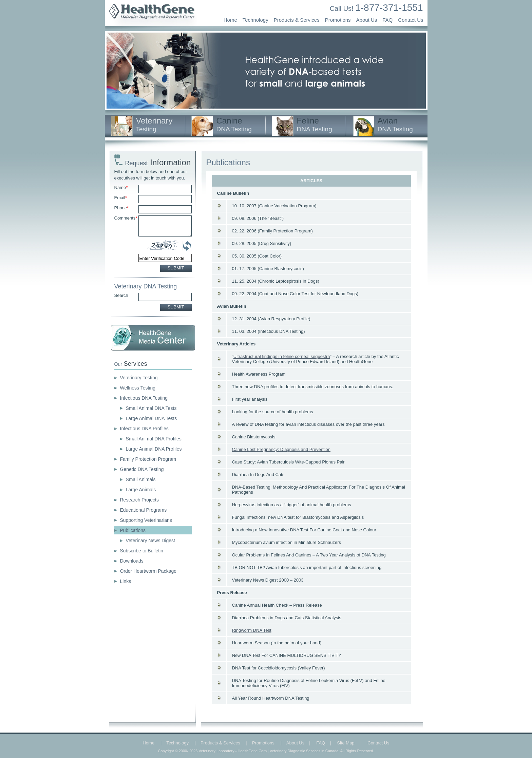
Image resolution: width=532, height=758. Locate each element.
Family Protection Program (148, 459)
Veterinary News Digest (151, 541)
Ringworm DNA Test (252, 630)
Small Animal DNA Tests (151, 408)
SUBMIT (176, 268)
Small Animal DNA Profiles (154, 439)
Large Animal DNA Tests (151, 418)
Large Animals (141, 490)
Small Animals (141, 479)
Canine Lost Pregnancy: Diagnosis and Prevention (281, 449)
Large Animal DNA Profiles (154, 449)
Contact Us (411, 20)
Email (121, 198)
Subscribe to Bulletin (142, 551)
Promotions (338, 20)
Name (121, 187)
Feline (315, 124)
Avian (395, 124)
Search (121, 295)
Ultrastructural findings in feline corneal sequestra (282, 356)
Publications (133, 530)
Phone (122, 208)
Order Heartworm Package (148, 571)
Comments (126, 218)
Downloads (132, 561)
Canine (234, 124)
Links (126, 581)
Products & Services (297, 20)
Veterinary (154, 124)
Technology (255, 20)
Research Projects (139, 500)
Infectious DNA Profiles (144, 429)
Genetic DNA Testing (142, 469)
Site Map (346, 743)
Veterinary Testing (139, 378)
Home (230, 20)
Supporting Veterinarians (146, 520)
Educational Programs (144, 510)
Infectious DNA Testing (144, 398)
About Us (367, 20)
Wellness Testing (138, 388)
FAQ (387, 20)
